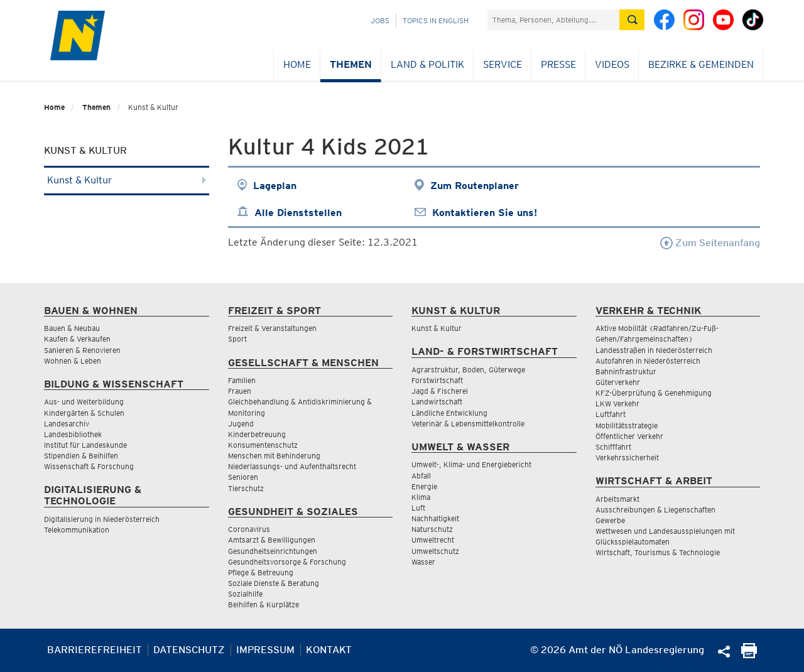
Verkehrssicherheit (627, 458)
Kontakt (329, 650)
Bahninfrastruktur (626, 371)
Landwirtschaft (437, 402)
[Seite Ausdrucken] (749, 655)
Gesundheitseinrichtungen (273, 551)
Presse (558, 64)
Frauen (240, 391)
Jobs (380, 20)
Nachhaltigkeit (435, 518)
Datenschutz (189, 650)
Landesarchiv (67, 424)
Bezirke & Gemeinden (701, 64)
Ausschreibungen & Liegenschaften (655, 510)
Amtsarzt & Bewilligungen (272, 540)
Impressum (265, 650)
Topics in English (436, 20)
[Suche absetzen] (632, 20)
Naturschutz (432, 529)
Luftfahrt (611, 414)
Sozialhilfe (245, 594)
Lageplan (275, 186)
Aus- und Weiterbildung (84, 402)
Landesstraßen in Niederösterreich (654, 350)
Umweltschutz (435, 551)
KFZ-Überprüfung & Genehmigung (654, 393)
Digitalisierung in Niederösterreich (102, 519)
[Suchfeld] (553, 20)
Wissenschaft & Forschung (89, 466)
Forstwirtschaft (437, 380)
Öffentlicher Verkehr (629, 436)
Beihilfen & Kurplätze (263, 604)
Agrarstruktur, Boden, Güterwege (468, 370)
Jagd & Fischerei (440, 391)
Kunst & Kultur (127, 180)
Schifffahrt (613, 447)
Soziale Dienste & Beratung (274, 583)
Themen (351, 64)
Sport (237, 339)
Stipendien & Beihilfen (81, 456)
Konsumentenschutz (263, 445)
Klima (421, 497)
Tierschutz (246, 488)
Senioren (243, 477)
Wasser (423, 562)
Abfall (421, 476)
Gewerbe (610, 520)
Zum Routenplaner (475, 186)
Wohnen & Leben (73, 361)
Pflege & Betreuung (261, 572)
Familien (242, 380)
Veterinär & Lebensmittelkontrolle (468, 424)
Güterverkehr (618, 382)
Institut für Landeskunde (85, 445)
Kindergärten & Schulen (84, 413)
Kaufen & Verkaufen (77, 339)
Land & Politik (427, 64)
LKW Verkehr (617, 404)
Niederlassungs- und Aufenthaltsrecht (292, 466)
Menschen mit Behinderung (274, 456)
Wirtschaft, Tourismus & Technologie (658, 552)
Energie (424, 486)
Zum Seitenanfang (710, 243)
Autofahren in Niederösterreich (648, 361)
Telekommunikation (77, 530)
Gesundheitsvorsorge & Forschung (287, 562)
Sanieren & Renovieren (82, 350)
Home (297, 64)
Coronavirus (249, 529)
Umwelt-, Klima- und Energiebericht (471, 464)
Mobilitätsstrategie (627, 425)
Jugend (241, 424)
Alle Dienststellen (298, 213)
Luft (418, 508)
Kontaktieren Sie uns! (485, 213)
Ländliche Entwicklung (449, 413)
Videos (612, 64)
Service (503, 64)
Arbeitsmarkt (617, 499)
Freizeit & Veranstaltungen (272, 328)
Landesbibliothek (73, 434)
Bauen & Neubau (72, 328)
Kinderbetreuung (257, 434)
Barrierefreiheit (95, 650)
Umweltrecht (433, 540)
